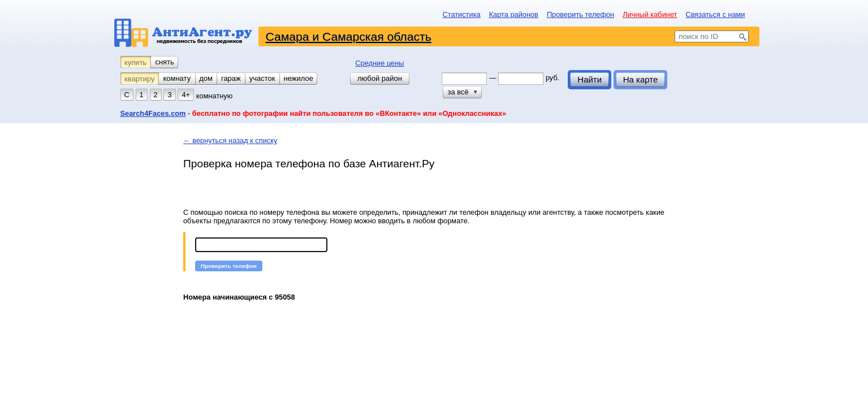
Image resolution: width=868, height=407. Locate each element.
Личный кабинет (650, 14)
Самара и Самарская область (349, 36)
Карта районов (514, 14)
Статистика (461, 14)
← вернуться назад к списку (230, 140)
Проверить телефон (580, 14)
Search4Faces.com (153, 113)
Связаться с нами (715, 14)
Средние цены (379, 63)
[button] (229, 266)
